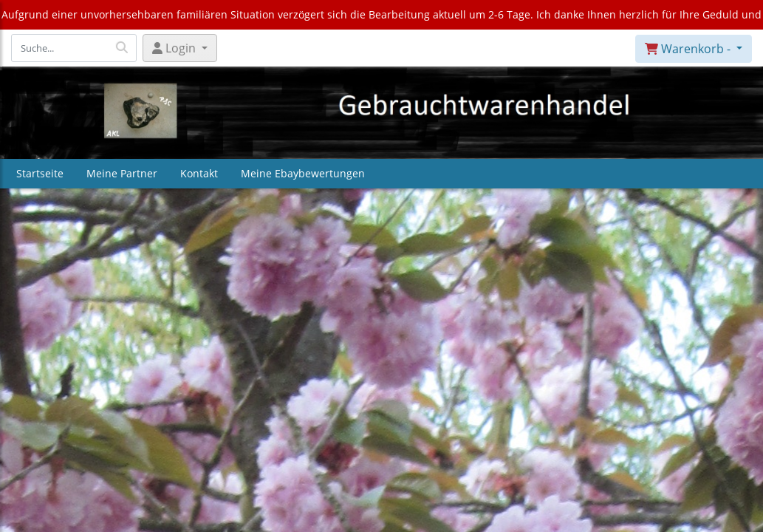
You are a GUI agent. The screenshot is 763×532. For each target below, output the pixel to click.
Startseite (40, 173)
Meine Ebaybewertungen (303, 173)
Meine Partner (122, 173)
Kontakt (199, 173)
